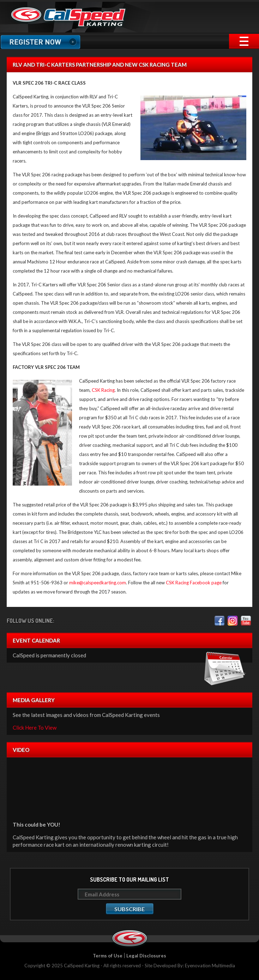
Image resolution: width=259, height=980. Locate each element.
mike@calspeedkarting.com (98, 583)
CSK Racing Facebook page (194, 583)
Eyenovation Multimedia (210, 966)
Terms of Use (108, 956)
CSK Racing (103, 390)
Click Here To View (35, 728)
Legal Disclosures (146, 956)
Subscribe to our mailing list (129, 879)
